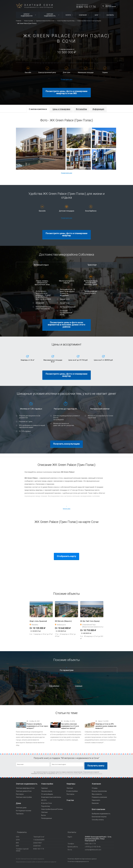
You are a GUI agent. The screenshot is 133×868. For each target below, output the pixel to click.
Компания (83, 15)
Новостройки (47, 784)
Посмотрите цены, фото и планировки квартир (66, 234)
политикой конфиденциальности (92, 774)
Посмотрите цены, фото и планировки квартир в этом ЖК (66, 92)
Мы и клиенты (97, 794)
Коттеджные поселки (24, 811)
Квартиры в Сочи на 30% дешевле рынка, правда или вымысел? (106, 726)
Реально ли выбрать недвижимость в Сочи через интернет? (37, 726)
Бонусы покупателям (99, 791)
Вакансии (95, 803)
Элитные (44, 812)
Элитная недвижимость (50, 15)
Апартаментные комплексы (51, 797)
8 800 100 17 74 (86, 7)
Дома (18, 803)
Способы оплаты (98, 820)
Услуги (68, 15)
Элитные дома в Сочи (24, 791)
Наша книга (96, 800)
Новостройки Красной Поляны (52, 809)
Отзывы (95, 788)
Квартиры (71, 784)
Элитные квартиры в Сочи (25, 788)
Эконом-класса (47, 791)
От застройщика (47, 794)
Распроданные (47, 818)
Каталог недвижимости (27, 15)
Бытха (43, 815)
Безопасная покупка (99, 817)
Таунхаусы (20, 814)
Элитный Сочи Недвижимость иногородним (34, 6)
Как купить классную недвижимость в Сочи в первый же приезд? (70, 726)
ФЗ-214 (44, 800)
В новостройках (72, 791)
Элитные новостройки (24, 797)
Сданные (79, 686)
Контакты (110, 15)
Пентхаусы (20, 794)
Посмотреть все (67, 79)
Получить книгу (96, 766)
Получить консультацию (66, 444)
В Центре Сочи (46, 803)
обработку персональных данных (68, 774)
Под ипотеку (54, 686)
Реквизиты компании (99, 797)
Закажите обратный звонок (110, 6)
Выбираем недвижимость (101, 814)
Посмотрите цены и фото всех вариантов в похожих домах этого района (67, 325)
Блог (97, 15)
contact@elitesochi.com (93, 850)
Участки (70, 800)
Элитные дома (21, 808)
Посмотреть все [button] (67, 173)
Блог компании (98, 809)
